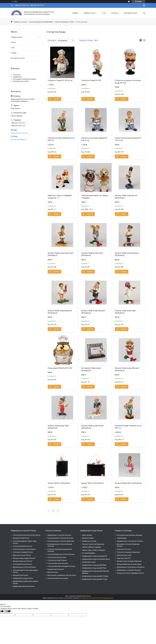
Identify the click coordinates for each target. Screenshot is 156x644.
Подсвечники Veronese (56, 569)
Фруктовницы (87, 535)
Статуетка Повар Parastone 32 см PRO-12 (128, 427)
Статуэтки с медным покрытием (128, 552)
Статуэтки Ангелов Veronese (58, 563)
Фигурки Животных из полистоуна (129, 564)
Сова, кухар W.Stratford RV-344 (60, 368)
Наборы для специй (89, 541)
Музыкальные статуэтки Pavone (24, 567)
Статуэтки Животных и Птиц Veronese (61, 554)
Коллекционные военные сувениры (130, 535)
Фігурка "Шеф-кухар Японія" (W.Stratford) (93, 427)
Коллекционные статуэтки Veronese (60, 538)
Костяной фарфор (89, 553)
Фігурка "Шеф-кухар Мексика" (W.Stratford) (127, 369)
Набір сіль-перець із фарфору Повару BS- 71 (60, 197)
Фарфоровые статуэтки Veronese (59, 535)
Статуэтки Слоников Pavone (23, 552)
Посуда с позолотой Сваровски (93, 544)
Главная (75, 13)
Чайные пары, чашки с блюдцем (94, 550)
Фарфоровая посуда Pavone (23, 578)
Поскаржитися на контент (88, 598)
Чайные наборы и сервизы (92, 547)
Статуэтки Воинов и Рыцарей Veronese (61, 566)
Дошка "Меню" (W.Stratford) (59, 483)
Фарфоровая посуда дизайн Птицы (95, 579)
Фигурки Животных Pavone (22, 561)
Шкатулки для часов (124, 555)
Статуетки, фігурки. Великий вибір (41, 22)
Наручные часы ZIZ (124, 558)
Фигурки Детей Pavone (21, 538)
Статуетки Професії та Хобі (64, 22)
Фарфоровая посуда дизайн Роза (94, 568)
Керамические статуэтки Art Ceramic (130, 541)
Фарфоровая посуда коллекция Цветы (96, 559)
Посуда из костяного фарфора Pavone (130, 573)
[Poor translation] (8, 612)
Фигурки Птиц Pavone (20, 575)
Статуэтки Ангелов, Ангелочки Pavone (27, 535)
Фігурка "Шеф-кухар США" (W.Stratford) (58, 427)
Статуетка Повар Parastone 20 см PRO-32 (61, 139)
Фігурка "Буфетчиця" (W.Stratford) (128, 483)
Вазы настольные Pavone (22, 555)
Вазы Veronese (53, 572)
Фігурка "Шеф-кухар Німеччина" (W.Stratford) (61, 254)
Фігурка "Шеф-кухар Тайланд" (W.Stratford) (127, 254)
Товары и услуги (89, 13)
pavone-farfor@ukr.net (19, 139)
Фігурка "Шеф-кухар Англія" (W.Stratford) (126, 197)
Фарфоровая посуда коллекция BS (95, 556)
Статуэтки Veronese (124, 549)
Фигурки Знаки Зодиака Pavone (24, 558)
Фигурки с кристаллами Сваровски (129, 561)
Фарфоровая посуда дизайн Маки (94, 565)
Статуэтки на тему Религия (57, 560)
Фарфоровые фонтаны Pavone (24, 586)
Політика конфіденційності (105, 598)
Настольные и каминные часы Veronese (62, 575)
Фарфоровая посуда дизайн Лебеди (95, 576)
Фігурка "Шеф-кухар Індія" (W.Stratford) (125, 312)
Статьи (13, 42)
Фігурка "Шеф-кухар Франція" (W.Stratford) (93, 312)
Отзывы (14, 53)
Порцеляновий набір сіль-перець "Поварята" (95, 197)
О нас (104, 13)
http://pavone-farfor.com (19, 133)
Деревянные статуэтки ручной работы (131, 567)
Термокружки (122, 538)
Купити (56, 99)
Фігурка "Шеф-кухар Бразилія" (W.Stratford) (60, 312)
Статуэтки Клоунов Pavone (22, 564)
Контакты (115, 13)
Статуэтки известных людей (58, 578)
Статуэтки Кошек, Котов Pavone (24, 549)
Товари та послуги (20, 22)
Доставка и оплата (131, 13)
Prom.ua (88, 596)
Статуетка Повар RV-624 (91, 80)
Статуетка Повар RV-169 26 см (60, 80)
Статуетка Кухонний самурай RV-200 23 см (95, 139)
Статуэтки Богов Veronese (57, 557)
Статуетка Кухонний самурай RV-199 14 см (128, 139)
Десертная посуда (89, 562)
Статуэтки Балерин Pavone (22, 546)
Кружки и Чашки (88, 538)
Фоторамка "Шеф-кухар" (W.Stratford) (91, 369)
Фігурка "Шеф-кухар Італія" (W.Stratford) (92, 254)
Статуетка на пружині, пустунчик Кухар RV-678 (128, 82)
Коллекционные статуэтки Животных (61, 541)
